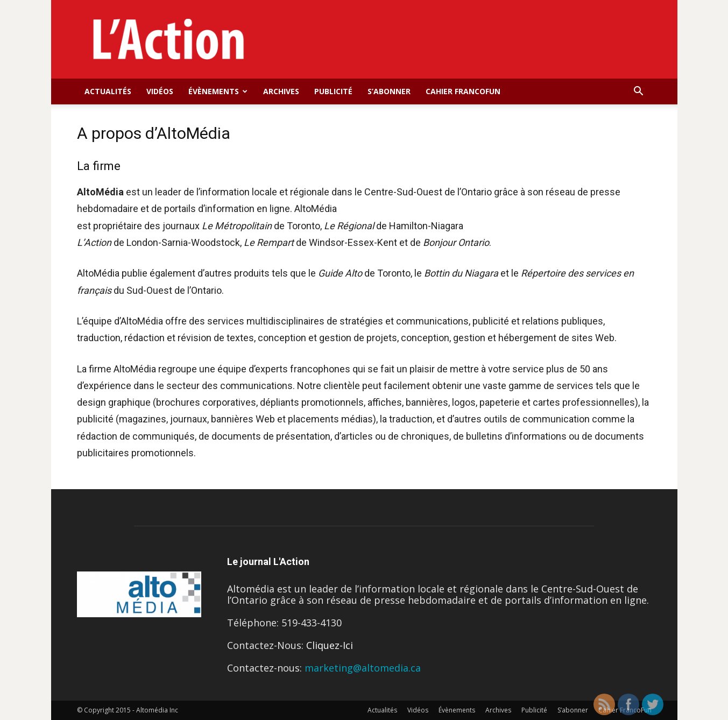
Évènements (218, 91)
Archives (281, 91)
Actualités (108, 91)
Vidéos (160, 91)
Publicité (333, 91)
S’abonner (389, 91)
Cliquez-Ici (330, 645)
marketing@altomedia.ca (363, 668)
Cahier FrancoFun (463, 91)
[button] (639, 91)
